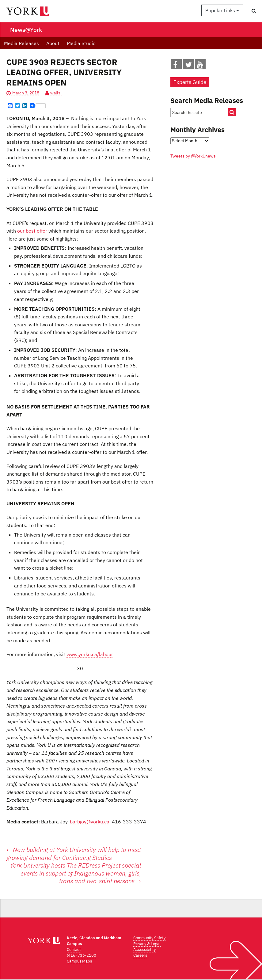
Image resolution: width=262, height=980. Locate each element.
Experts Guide (190, 82)
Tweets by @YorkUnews (193, 156)
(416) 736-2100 (82, 955)
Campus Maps (79, 961)
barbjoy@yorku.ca (90, 822)
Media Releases (21, 43)
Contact (74, 950)
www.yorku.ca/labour (90, 654)
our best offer (32, 231)
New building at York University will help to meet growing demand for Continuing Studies (74, 854)
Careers (140, 955)
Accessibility (144, 950)
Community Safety (149, 938)
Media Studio (81, 43)
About (53, 43)
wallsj (56, 93)
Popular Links (222, 10)
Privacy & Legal (147, 944)
